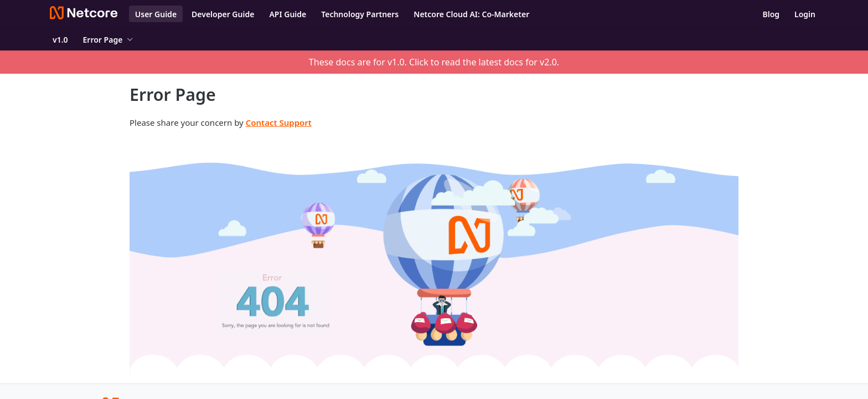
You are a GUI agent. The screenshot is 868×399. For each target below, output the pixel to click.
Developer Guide (223, 14)
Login (805, 14)
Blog (771, 14)
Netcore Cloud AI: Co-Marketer (471, 14)
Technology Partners (360, 14)
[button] (434, 259)
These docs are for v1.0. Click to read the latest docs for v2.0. (434, 62)
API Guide (288, 14)
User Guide (156, 14)
